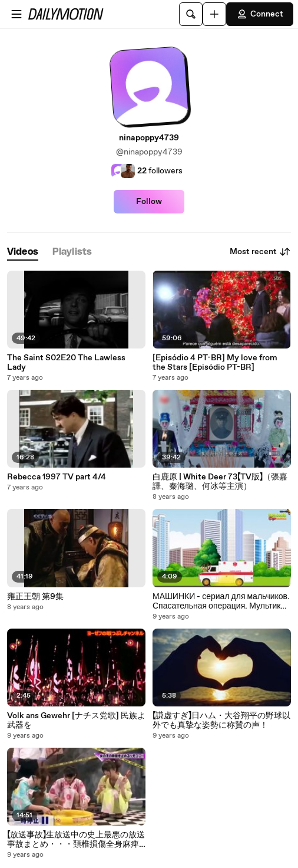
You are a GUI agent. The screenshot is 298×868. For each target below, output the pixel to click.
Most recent (260, 252)
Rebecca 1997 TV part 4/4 (57, 477)
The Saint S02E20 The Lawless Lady (66, 363)
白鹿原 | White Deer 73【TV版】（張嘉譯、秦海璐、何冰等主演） (220, 482)
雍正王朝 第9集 (35, 597)
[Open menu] (16, 14)
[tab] (23, 252)
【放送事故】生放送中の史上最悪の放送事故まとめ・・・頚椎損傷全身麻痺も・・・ (76, 840)
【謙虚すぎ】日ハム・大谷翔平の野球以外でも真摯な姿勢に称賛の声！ (221, 721)
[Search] (191, 14)
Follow (149, 202)
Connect (260, 14)
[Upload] (214, 14)
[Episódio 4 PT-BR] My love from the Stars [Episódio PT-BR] (215, 363)
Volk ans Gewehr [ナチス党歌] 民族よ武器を (76, 721)
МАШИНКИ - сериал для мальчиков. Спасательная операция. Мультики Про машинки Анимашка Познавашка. (221, 601)
